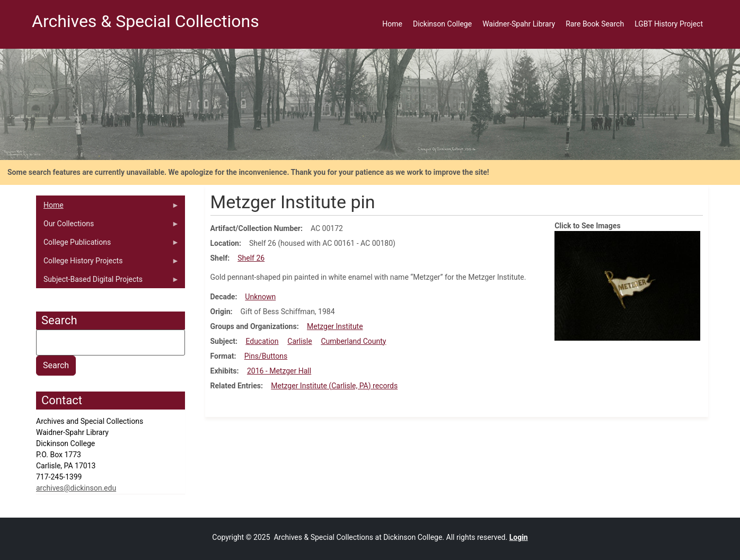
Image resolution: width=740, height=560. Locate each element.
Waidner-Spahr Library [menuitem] (519, 24)
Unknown (260, 297)
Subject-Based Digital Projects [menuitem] (108, 282)
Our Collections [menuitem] (108, 226)
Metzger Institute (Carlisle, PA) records (334, 386)
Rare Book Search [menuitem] (595, 24)
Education (262, 341)
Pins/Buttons (266, 356)
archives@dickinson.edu (76, 488)
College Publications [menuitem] (108, 245)
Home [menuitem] (392, 24)
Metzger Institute (335, 326)
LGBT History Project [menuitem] (669, 24)
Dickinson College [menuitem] (442, 24)
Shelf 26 (251, 258)
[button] (627, 285)
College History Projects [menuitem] (108, 263)
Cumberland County (353, 341)
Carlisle (299, 341)
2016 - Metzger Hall (279, 371)
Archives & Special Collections (146, 21)
